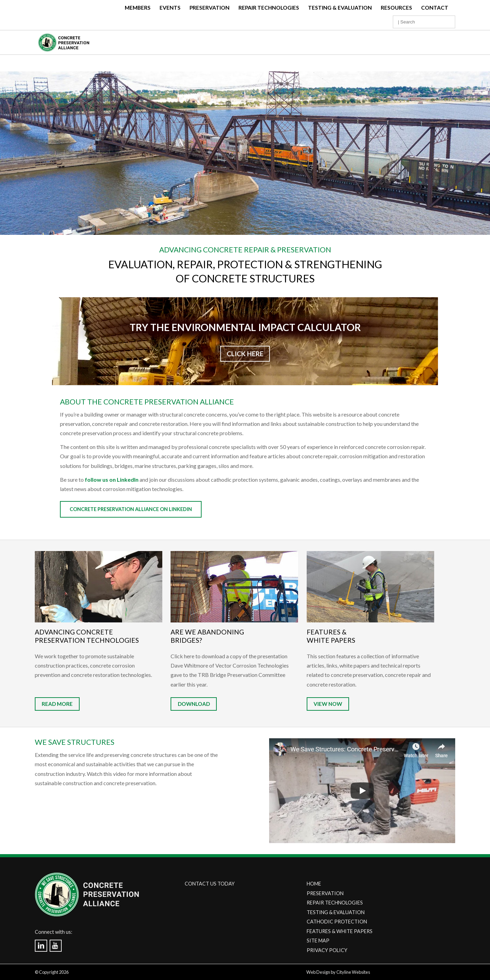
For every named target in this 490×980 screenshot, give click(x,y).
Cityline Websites (353, 972)
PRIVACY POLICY (327, 950)
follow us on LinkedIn (112, 479)
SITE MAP (318, 941)
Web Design (318, 972)
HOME (314, 884)
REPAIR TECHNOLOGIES (335, 903)
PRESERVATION (325, 893)
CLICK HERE (245, 354)
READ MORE (57, 704)
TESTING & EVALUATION (336, 912)
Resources (396, 8)
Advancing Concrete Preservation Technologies (87, 636)
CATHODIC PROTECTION (337, 922)
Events (170, 8)
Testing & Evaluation (340, 8)
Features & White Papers (331, 636)
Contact (435, 8)
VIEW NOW (328, 704)
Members (138, 8)
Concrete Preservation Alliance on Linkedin (131, 509)
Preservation (210, 8)
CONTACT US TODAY (210, 884)
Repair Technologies (269, 8)
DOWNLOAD (194, 704)
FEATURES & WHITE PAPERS (340, 931)
